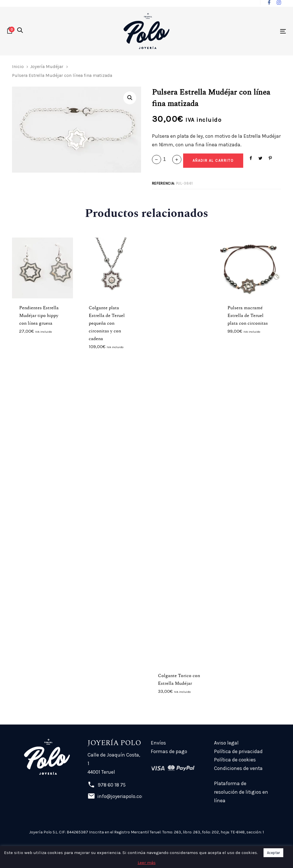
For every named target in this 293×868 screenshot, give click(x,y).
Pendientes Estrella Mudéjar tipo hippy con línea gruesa (39, 316)
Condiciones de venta (238, 768)
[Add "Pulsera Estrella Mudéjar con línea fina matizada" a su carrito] (213, 161)
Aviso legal (226, 743)
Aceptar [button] (273, 853)
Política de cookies (235, 760)
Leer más (147, 863)
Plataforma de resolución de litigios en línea (241, 792)
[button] (20, 31)
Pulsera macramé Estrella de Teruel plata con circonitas (248, 316)
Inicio (18, 66)
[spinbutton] (167, 159)
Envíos (158, 743)
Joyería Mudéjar (47, 66)
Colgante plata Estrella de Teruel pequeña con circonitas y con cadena (107, 323)
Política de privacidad (238, 751)
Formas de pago (169, 751)
